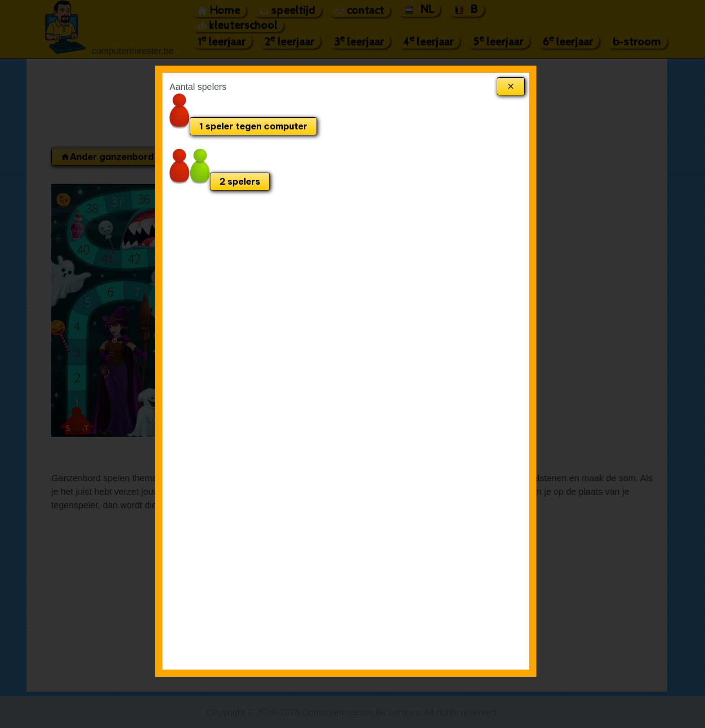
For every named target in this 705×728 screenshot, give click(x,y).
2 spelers (240, 181)
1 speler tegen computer (253, 126)
